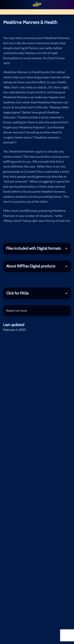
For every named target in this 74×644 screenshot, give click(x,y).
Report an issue (17, 310)
